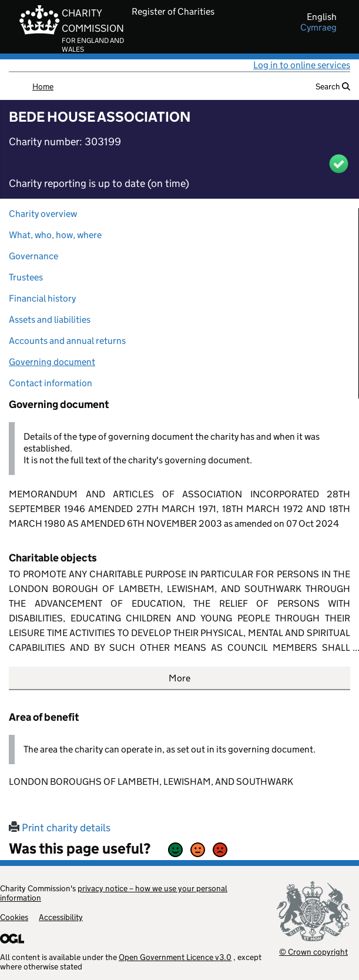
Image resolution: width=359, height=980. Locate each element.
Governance (33, 256)
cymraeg (318, 28)
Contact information (51, 383)
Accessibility (61, 917)
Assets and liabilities (50, 320)
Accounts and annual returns (67, 341)
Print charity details (60, 828)
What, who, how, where (55, 235)
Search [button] (333, 86)
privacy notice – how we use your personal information (114, 893)
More (179, 678)
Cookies (14, 917)
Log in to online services (302, 65)
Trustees (26, 277)
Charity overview (43, 214)
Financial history (42, 298)
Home (43, 86)
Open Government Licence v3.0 (175, 957)
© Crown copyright (313, 951)
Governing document (52, 362)
